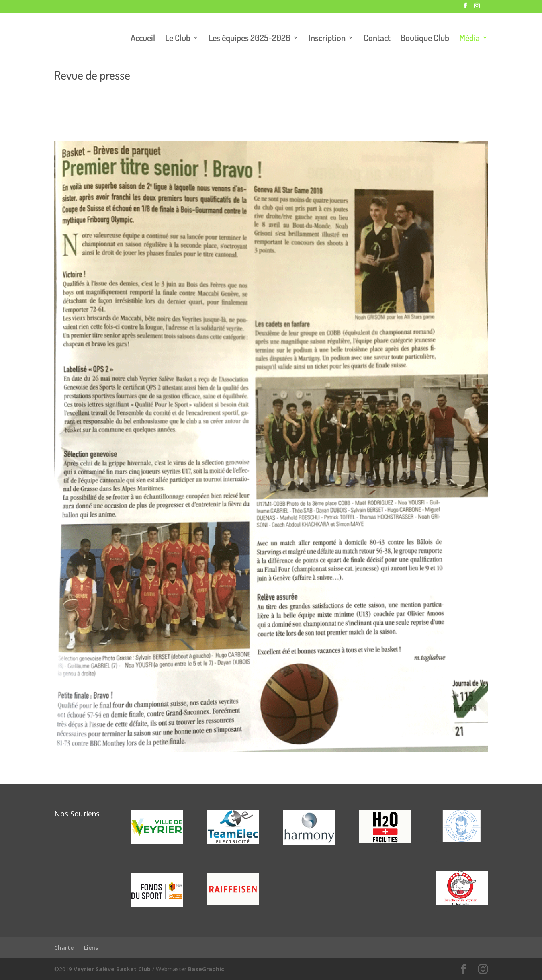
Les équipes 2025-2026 (250, 39)
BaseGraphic (206, 969)
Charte (64, 948)
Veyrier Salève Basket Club (112, 969)
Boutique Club (425, 39)
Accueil (143, 39)
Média (469, 39)
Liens (91, 948)
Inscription (327, 39)
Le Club (178, 39)
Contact (377, 39)
